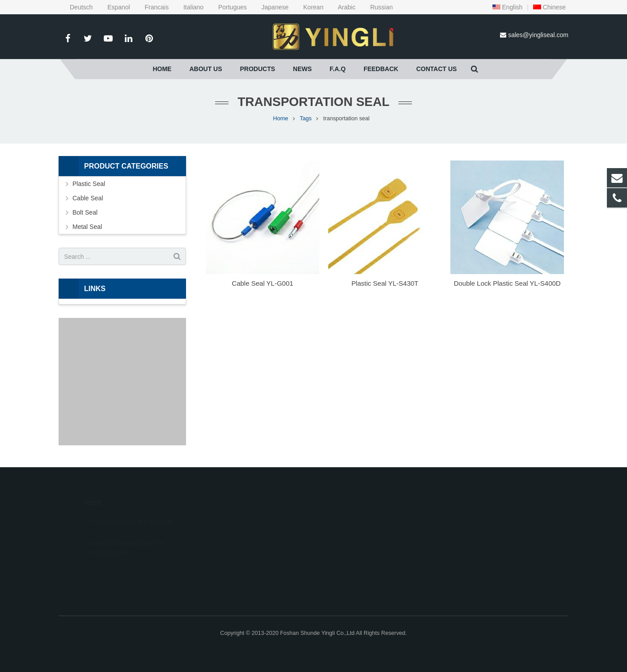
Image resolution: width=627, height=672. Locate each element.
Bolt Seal (85, 212)
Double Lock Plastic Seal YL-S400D (507, 283)
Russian (375, 7)
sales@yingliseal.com (538, 35)
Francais (151, 7)
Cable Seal (88, 198)
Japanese (270, 7)
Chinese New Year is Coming (131, 510)
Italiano (188, 7)
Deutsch (76, 7)
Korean (308, 7)
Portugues (227, 7)
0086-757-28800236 (354, 520)
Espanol (113, 7)
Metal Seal (87, 227)
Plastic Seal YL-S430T (385, 283)
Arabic (341, 7)
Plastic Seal (89, 184)
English (508, 7)
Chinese (549, 7)
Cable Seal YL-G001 (262, 283)
